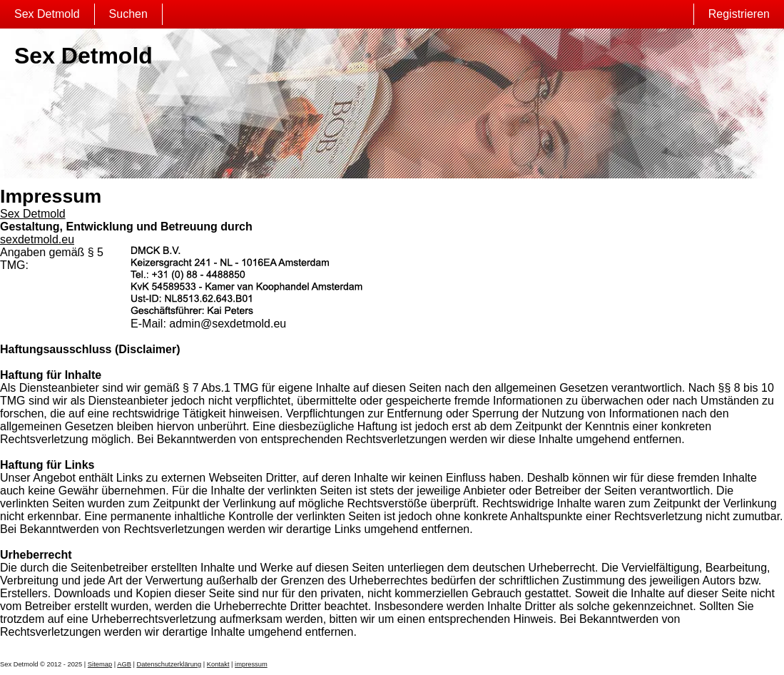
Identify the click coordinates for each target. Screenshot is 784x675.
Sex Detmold (47, 14)
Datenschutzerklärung (169, 664)
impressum (251, 664)
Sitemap (100, 664)
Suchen (128, 14)
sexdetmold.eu (37, 239)
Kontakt (218, 664)
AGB (124, 664)
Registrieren (739, 14)
